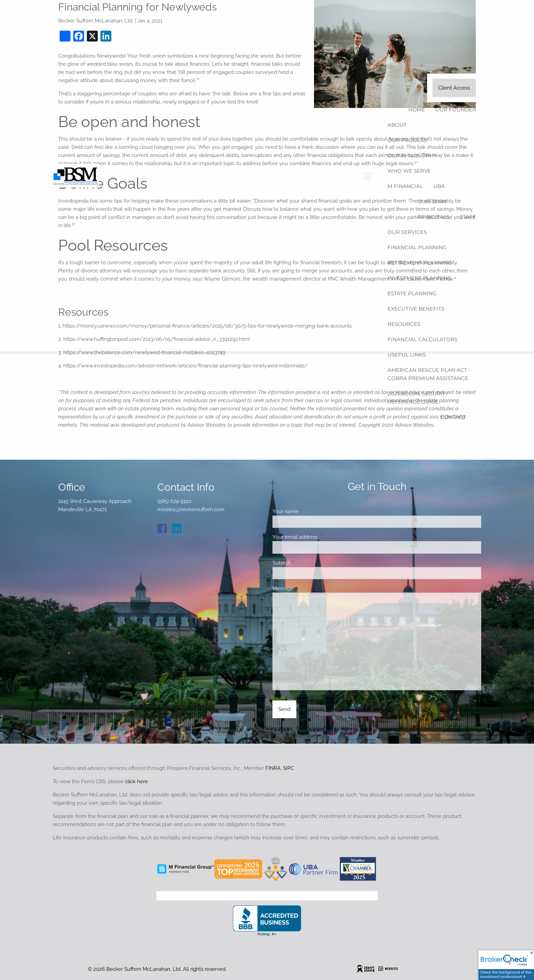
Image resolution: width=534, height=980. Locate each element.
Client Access (454, 88)
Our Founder (456, 109)
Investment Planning (420, 278)
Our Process (407, 140)
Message (308, 588)
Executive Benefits (416, 309)
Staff (468, 217)
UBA (439, 186)
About (397, 125)
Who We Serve (409, 171)
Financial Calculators (422, 339)
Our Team (432, 201)
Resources (404, 324)
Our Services (407, 232)
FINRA (273, 768)
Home (417, 109)
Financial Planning (417, 247)
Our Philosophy (412, 155)
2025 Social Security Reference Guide (418, 398)
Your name (310, 511)
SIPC (288, 768)
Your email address (320, 537)
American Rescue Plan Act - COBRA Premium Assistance (429, 374)
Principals (434, 217)
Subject (306, 563)
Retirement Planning (420, 263)
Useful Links (407, 355)
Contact (453, 417)
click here (136, 781)
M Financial (405, 186)
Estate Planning (412, 293)
